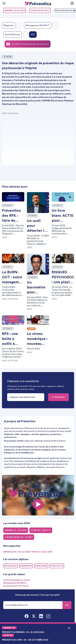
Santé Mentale (12, 35)
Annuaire (41, 566)
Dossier (31, 329)
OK (67, 605)
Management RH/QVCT (38, 25)
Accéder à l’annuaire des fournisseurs (28, 44)
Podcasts (57, 566)
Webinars (26, 566)
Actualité (8, 205)
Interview (7, 57)
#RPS (5, 113)
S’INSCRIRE (58, 397)
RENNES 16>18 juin (15, 10)
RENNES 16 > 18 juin (16, 530)
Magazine (9, 25)
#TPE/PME (13, 299)
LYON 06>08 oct (40, 10)
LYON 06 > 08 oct (41, 530)
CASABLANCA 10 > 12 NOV (19, 537)
